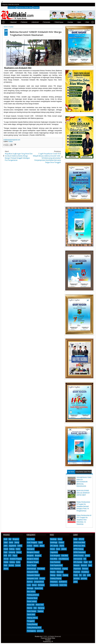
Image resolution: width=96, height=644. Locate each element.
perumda (84, 578)
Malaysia (77, 565)
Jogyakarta (13, 546)
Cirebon (61, 542)
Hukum (87, 556)
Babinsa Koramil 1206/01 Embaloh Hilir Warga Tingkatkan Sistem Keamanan (36, 33)
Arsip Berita (79, 472)
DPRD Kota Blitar (79, 542)
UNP (89, 575)
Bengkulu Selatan (33, 559)
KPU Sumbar (78, 562)
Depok (62, 546)
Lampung (12, 552)
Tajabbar (40, 611)
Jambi (11, 542)
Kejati (86, 562)
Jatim (6, 546)
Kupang (65, 569)
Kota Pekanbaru (56, 569)
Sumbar (11, 565)
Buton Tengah (32, 565)
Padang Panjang (56, 578)
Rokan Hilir (31, 605)
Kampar (42, 578)
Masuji (34, 585)
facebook (86, 5)
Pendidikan (85, 572)
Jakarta (64, 549)
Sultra (18, 562)
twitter (83, 5)
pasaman (40, 631)
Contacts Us (12, 8)
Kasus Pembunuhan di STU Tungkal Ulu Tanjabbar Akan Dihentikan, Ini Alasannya (84, 520)
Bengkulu (16, 539)
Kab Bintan (41, 569)
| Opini (74, 22)
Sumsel (18, 565)
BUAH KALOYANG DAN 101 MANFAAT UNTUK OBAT (83, 493)
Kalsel (6, 549)
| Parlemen (19, 22)
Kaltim (18, 549)
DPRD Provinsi (79, 556)
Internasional (78, 559)
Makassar (60, 572)
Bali (10, 539)
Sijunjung (41, 608)
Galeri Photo (88, 472)
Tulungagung (31, 631)
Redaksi (36, 8)
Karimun (30, 582)
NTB (5, 556)
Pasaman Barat (32, 598)
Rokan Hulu (40, 605)
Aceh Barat (31, 539)
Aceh (6, 539)
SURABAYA (63, 582)
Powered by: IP (48, 642)
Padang (65, 575)
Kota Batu (65, 556)
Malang (53, 575)
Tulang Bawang (32, 624)
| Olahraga (83, 22)
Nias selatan (31, 592)
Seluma (30, 608)
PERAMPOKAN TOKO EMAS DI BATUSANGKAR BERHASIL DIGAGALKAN (84, 482)
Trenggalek (31, 621)
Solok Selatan (32, 611)
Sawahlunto (54, 585)
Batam (42, 546)
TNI (80, 575)
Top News (71, 472)
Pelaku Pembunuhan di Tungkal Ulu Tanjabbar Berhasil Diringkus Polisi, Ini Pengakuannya (83, 506)
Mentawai (41, 585)
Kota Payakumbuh (56, 565)
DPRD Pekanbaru (79, 552)
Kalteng (12, 549)
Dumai (52, 549)
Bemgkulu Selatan (33, 552)
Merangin (30, 588)
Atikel (75, 539)
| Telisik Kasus (54, 22)
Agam (40, 542)
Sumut (6, 569)
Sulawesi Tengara (16, 559)
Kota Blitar (54, 559)
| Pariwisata (41, 22)
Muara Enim (39, 588)
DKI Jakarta (54, 546)
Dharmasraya (31, 569)
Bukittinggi (54, 542)
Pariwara (85, 569)
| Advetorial (30, 22)
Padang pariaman (33, 595)
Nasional (84, 565)
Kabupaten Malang (33, 575)
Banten (36, 546)
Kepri (6, 552)
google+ (89, 5)
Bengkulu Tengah (33, 562)
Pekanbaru (54, 582)
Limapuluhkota (39, 582)
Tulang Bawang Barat (34, 628)
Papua (15, 556)
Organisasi (77, 569)
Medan (59, 575)
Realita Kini (39, 636)
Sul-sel (6, 559)
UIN (84, 575)
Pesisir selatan (32, 601)
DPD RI (81, 539)
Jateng (17, 542)
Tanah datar (31, 615)
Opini (90, 565)
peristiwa (77, 578)
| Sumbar (65, 22)
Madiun (53, 572)
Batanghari (31, 549)
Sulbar (6, 562)
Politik (76, 575)
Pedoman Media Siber (25, 8)
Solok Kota (63, 585)
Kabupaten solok (33, 578)
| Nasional (8, 22)
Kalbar (11, 141)
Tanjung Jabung (32, 618)
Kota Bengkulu (55, 556)
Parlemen (77, 572)
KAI (85, 559)
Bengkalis (30, 556)
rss (92, 5)
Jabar (6, 542)
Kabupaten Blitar (33, 572)
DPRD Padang (79, 549)
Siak (35, 608)
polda (75, 582)
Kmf (90, 562)
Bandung (53, 539)
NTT (10, 556)
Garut (58, 549)
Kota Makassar (64, 559)
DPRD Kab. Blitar (79, 546)
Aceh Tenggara (32, 542)
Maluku (19, 552)
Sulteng (12, 562)
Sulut (6, 565)
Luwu (29, 585)
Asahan (30, 546)
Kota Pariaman (55, 562)
